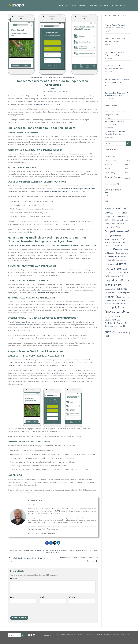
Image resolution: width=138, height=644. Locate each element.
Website (72, 597)
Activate (105, 5)
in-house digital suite (48, 373)
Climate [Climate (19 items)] (125, 217)
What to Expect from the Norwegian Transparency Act (116, 26)
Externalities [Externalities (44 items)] (117, 256)
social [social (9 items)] (122, 300)
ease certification (43, 293)
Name (13, 597)
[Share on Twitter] (51, 543)
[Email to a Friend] (55, 543)
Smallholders (50, 553)
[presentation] (27, 610)
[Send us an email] (29, 635)
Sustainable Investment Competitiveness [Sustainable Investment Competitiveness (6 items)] (116, 329)
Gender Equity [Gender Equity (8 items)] (121, 260)
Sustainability (110, 173)
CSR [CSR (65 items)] (110, 235)
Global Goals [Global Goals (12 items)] (111, 264)
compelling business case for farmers (49, 104)
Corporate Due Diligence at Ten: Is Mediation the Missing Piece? (117, 94)
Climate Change (36, 78)
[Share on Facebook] (47, 543)
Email (42, 597)
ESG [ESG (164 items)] (112, 249)
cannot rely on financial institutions (70, 305)
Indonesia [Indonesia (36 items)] (116, 276)
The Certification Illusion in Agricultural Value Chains (115, 67)
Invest (83, 5)
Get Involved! (118, 5)
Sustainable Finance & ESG (113, 178)
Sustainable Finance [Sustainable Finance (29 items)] (117, 323)
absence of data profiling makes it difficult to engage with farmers (63, 191)
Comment (14, 578)
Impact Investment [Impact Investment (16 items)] (114, 273)
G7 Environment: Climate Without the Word (114, 54)
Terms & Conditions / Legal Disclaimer (69, 634)
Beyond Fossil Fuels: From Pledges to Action (115, 40)
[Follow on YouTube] (34, 635)
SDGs (95, 550)
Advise (74, 5)
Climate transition (78, 550)
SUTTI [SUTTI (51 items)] (111, 332)
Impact (56, 78)
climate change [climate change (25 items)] (114, 220)
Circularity (109, 156)
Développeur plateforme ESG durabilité (117, 634)
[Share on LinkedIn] (59, 543)
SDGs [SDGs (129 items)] (115, 296)
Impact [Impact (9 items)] (125, 269)
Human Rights (48, 78)
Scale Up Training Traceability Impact (54, 370)
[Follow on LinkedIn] (31, 635)
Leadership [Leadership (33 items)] (112, 289)
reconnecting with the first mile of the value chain (25, 362)
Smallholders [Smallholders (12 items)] (113, 300)
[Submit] (128, 143)
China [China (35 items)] (115, 216)
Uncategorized (110, 184)
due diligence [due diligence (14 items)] (120, 245)
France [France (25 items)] (110, 260)
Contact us (48, 635)
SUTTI (57, 553)
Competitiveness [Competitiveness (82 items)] (118, 231)
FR (130, 5)
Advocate (93, 5)
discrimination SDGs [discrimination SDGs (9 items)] (112, 242)
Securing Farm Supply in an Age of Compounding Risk (117, 81)
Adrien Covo (63, 91)
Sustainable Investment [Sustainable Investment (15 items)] (115, 326)
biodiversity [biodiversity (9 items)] (110, 208)
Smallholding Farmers (67, 78)
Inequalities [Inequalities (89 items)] (115, 280)
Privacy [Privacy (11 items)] (113, 293)
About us (64, 5)
